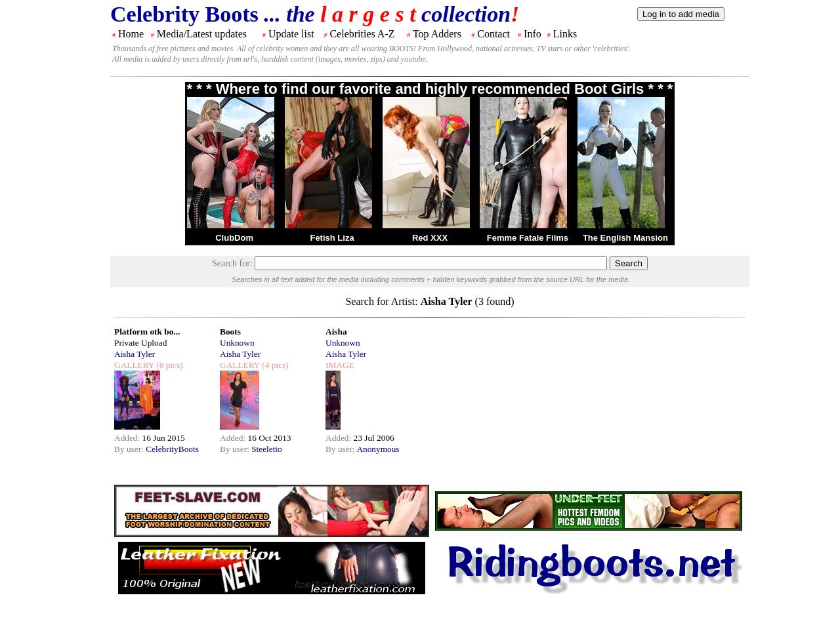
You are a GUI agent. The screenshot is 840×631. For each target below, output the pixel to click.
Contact (493, 34)
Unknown (237, 343)
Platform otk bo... (147, 332)
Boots (230, 332)
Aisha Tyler (135, 354)
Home (131, 34)
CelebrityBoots (172, 449)
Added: (128, 438)
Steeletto (267, 449)
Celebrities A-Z (362, 34)
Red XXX (430, 238)
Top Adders (437, 34)
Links (565, 34)
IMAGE (340, 365)
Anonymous (378, 449)
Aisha (336, 332)
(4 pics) (274, 365)
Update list (291, 34)
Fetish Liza (332, 238)
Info (533, 34)
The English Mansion (625, 238)
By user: (130, 449)
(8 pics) (169, 365)
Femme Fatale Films (528, 238)
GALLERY (134, 365)
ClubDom (234, 238)
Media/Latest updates (202, 34)
